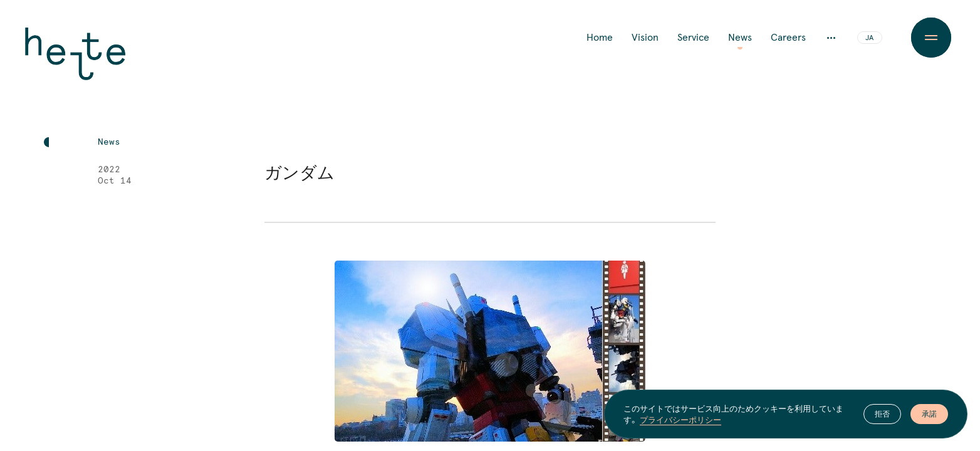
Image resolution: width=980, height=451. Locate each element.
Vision (645, 38)
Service (693, 38)
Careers (788, 38)
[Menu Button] (931, 38)
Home (600, 38)
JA (869, 38)
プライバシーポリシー (680, 420)
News (740, 38)
